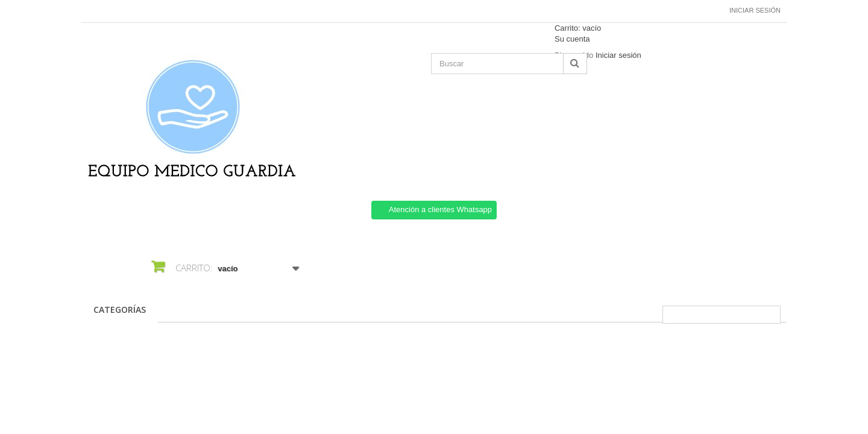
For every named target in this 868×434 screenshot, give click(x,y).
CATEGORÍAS (120, 310)
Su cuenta (572, 39)
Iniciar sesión (755, 10)
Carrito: (578, 28)
